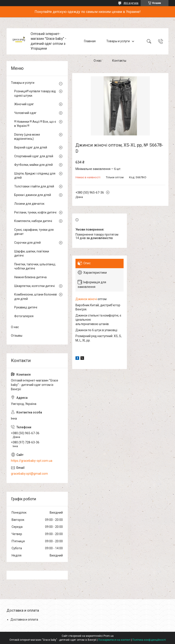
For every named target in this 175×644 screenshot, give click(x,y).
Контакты (119, 61)
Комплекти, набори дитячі (33, 221)
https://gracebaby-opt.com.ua (32, 461)
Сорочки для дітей (27, 243)
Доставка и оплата (24, 619)
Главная (90, 41)
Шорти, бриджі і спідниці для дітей (35, 176)
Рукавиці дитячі (26, 307)
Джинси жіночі (86, 299)
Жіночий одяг (24, 104)
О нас (98, 61)
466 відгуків (131, 3)
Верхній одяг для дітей (31, 147)
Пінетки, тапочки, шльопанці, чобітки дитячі (35, 266)
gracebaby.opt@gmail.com (29, 474)
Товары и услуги (118, 41)
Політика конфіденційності (149, 640)
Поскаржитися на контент (114, 640)
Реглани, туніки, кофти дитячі (35, 212)
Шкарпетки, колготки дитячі (34, 286)
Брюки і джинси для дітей (33, 195)
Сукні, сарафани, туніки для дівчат (34, 232)
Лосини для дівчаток (29, 204)
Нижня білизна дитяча (30, 277)
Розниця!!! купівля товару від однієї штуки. (35, 93)
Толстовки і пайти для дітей (34, 186)
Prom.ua (108, 636)
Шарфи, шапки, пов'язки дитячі (32, 254)
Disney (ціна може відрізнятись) (27, 137)
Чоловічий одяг (25, 113)
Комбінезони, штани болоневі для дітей (36, 297)
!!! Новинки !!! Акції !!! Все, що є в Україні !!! (35, 124)
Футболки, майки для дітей (33, 165)
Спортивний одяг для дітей (34, 156)
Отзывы (17, 336)
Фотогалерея (24, 316)
